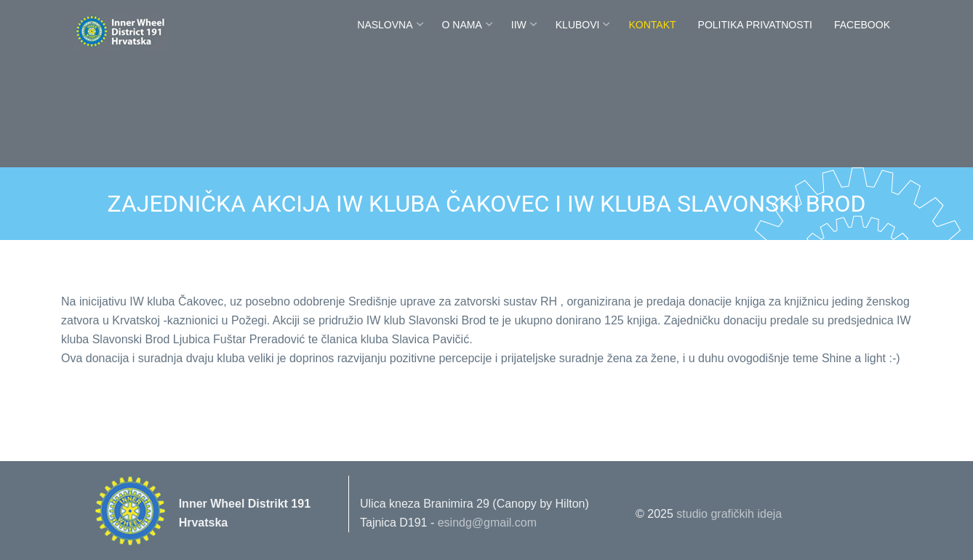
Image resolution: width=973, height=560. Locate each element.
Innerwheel (141, 31)
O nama (462, 25)
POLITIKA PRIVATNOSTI (755, 25)
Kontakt (652, 25)
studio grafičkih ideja (729, 514)
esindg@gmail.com (487, 523)
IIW (519, 25)
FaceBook (862, 25)
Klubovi (578, 25)
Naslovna (385, 25)
